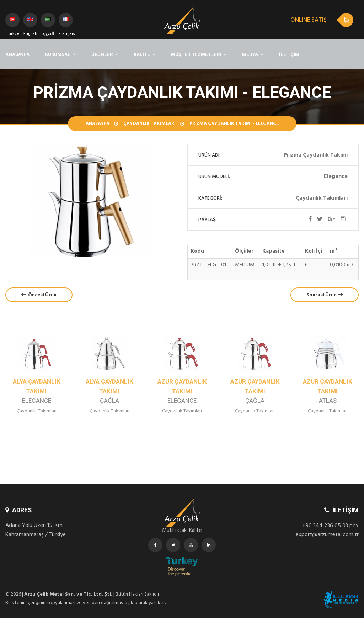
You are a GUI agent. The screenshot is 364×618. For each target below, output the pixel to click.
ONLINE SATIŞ (309, 21)
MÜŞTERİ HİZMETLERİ (196, 54)
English (30, 22)
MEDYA (250, 54)
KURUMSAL (58, 54)
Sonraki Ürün (325, 295)
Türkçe (13, 22)
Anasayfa (98, 124)
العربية (48, 22)
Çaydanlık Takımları (149, 124)
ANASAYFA (17, 54)
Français (66, 22)
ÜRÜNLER (102, 54)
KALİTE (142, 54)
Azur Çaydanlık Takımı (182, 391)
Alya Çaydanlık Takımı (37, 391)
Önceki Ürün (39, 295)
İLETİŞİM (289, 54)
